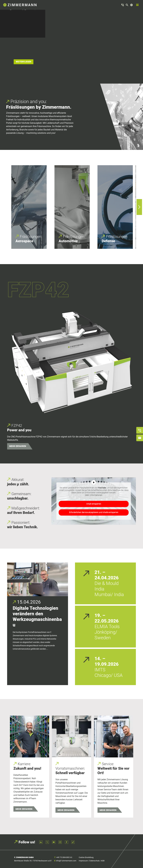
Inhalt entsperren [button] (94, 504)
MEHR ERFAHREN (18, 446)
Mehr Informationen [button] (94, 495)
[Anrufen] (140, 430)
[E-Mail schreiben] (140, 438)
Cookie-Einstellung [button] (86, 857)
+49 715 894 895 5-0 (64, 857)
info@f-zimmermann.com (66, 861)
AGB (103, 861)
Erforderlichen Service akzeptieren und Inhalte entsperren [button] (94, 512)
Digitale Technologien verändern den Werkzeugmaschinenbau (37, 617)
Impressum (83, 861)
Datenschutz (94, 861)
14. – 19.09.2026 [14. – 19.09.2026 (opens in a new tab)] (107, 661)
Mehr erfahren (24, 809)
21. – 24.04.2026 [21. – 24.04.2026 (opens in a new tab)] (107, 575)
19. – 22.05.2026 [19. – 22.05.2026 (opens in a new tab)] (107, 618)
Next (138, 207)
